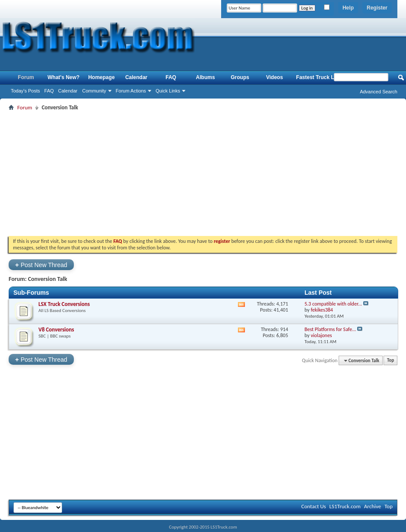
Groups (240, 77)
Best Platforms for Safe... (330, 329)
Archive (373, 506)
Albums (206, 77)
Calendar (68, 91)
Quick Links (168, 91)
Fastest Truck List (318, 77)
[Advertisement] (203, 173)
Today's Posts (25, 91)
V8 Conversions (56, 330)
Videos (274, 77)
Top (390, 361)
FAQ (49, 91)
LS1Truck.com (345, 506)
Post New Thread (41, 265)
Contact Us (313, 506)
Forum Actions (131, 91)
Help (348, 8)
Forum (26, 77)
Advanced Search (379, 92)
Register (377, 8)
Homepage (101, 77)
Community (94, 91)
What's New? (63, 77)
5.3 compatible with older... (333, 304)
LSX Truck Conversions (64, 304)
